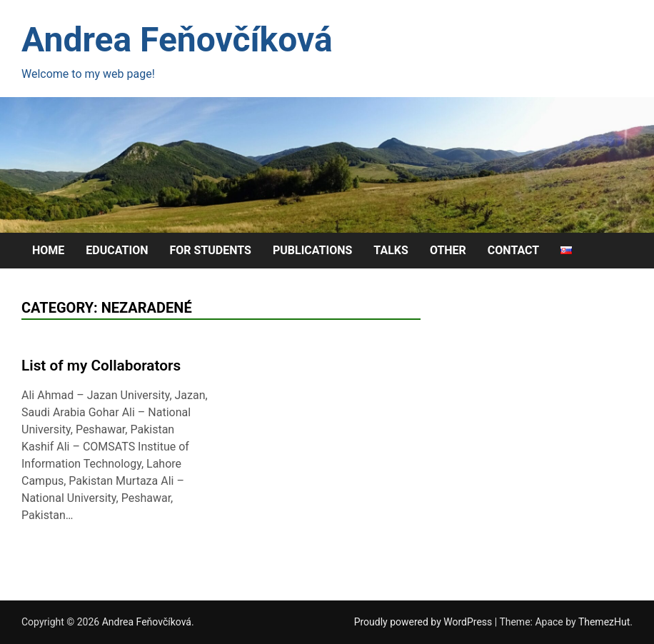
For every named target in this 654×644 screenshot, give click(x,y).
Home (48, 250)
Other (448, 250)
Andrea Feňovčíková (177, 40)
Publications (312, 250)
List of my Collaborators (101, 366)
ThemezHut (604, 622)
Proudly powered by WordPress (424, 622)
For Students (210, 250)
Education (117, 250)
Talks (391, 250)
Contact (513, 250)
